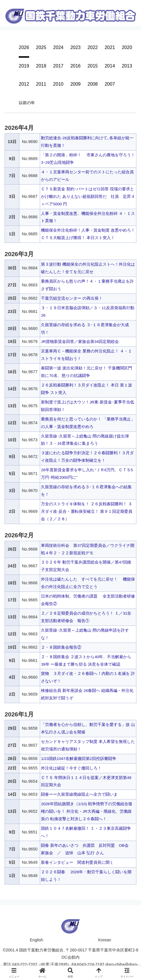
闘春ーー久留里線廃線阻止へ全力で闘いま (79, 794)
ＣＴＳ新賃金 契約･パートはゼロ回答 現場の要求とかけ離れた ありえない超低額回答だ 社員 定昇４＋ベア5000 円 (88, 196)
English (36, 940)
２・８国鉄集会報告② (61, 647)
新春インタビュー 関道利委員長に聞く (77, 862)
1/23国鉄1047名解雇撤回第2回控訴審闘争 (79, 758)
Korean (105, 940)
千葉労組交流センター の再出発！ (72, 298)
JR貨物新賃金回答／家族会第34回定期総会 (80, 341)
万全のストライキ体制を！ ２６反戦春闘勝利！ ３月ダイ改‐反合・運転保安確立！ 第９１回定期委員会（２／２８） (87, 511)
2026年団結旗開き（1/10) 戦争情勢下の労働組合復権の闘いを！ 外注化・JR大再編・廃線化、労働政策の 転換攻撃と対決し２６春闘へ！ (87, 811)
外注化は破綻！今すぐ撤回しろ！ (71, 768)
